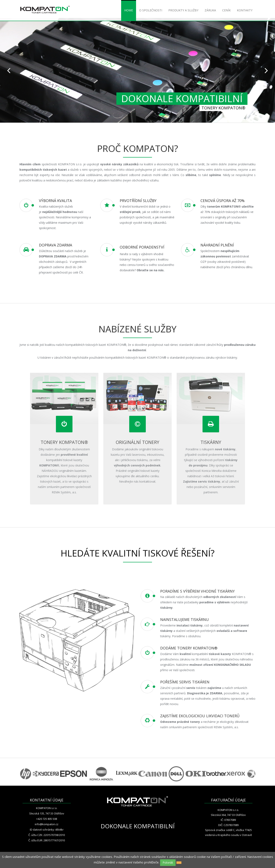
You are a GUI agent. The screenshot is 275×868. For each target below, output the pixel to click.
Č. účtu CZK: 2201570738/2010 (47, 835)
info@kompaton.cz (47, 824)
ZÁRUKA (210, 10)
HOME (129, 10)
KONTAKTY (245, 10)
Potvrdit (168, 863)
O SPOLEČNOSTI (151, 10)
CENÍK (226, 10)
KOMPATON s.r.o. (47, 808)
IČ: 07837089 (228, 820)
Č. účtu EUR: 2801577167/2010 (47, 840)
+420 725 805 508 (47, 819)
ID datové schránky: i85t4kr (47, 830)
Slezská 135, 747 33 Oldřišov (47, 813)
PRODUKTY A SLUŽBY (183, 10)
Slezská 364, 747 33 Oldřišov (228, 815)
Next (266, 70)
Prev (9, 70)
